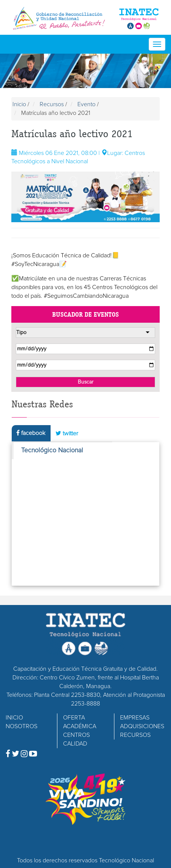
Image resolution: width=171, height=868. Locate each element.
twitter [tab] (67, 433)
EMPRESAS (135, 718)
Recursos (52, 104)
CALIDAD (75, 744)
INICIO (14, 718)
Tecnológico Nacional (52, 450)
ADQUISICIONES (142, 726)
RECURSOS (135, 735)
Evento (86, 104)
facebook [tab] (31, 433)
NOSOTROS (22, 726)
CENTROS (76, 735)
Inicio (19, 104)
